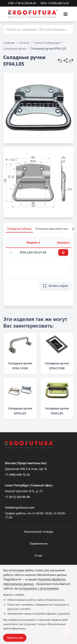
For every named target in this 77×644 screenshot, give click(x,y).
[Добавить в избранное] (11, 252)
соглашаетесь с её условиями (39, 588)
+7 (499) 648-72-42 (17, 475)
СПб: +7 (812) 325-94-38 (22, 3)
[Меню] (66, 14)
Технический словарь (39, 532)
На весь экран (55, 286)
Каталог (24, 43)
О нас (39, 555)
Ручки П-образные (47, 43)
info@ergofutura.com (20, 507)
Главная (9, 43)
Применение (38, 543)
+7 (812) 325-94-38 (17, 497)
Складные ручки (15, 48)
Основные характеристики (52, 229)
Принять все (15, 638)
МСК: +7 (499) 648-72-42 (55, 3)
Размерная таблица (19, 229)
